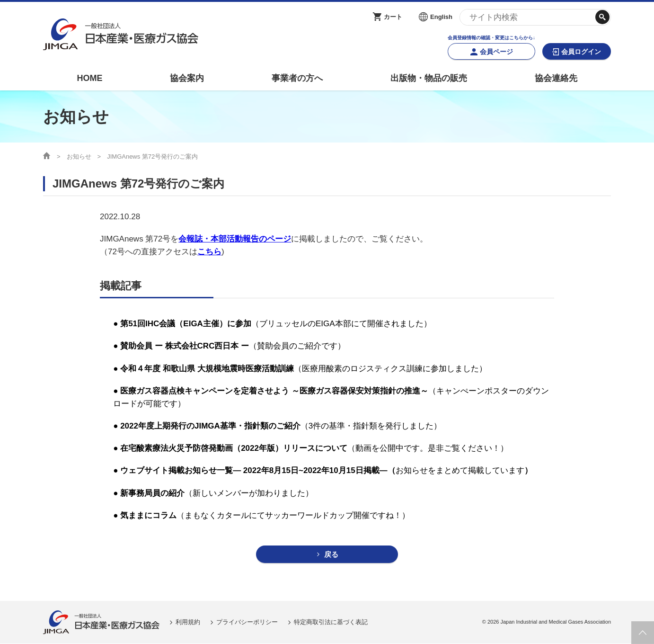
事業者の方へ (297, 78)
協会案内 (187, 78)
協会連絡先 (556, 78)
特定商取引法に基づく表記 (331, 622)
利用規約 (188, 622)
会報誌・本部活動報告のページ (235, 239)
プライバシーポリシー (247, 622)
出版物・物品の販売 (429, 78)
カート (393, 17)
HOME (89, 78)
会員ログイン (581, 52)
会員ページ (496, 52)
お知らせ (79, 157)
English (441, 17)
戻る (331, 555)
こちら (209, 252)
